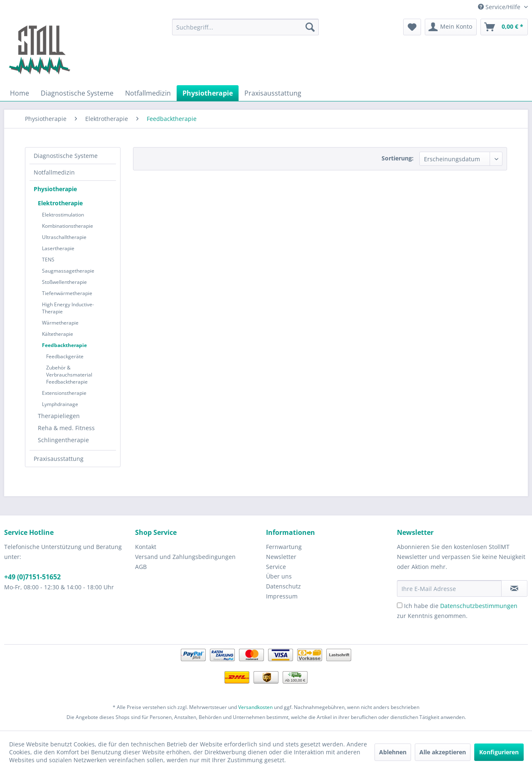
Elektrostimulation (63, 215)
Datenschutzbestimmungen (479, 606)
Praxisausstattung (59, 459)
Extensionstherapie (64, 393)
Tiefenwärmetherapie (67, 293)
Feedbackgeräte (65, 356)
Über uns (279, 576)
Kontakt (146, 547)
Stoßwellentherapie (64, 282)
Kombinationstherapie (68, 226)
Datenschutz (283, 586)
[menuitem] (245, 27)
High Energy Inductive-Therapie (68, 308)
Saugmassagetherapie (68, 271)
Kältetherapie (58, 334)
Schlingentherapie (63, 440)
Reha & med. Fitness (66, 428)
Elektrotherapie (60, 203)
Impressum (282, 596)
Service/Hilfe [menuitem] (500, 7)
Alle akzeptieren (443, 752)
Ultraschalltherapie (64, 237)
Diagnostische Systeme (66, 156)
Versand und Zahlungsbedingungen (185, 557)
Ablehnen (393, 752)
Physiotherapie (55, 189)
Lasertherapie (58, 248)
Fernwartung (284, 547)
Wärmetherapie (60, 323)
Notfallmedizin (54, 172)
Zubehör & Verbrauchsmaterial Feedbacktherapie (69, 375)
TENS (48, 260)
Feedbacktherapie (64, 345)
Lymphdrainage (60, 404)
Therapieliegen (59, 416)
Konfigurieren (499, 752)
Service (276, 567)
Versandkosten (255, 707)
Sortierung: (398, 158)
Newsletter (281, 557)
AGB (141, 567)
